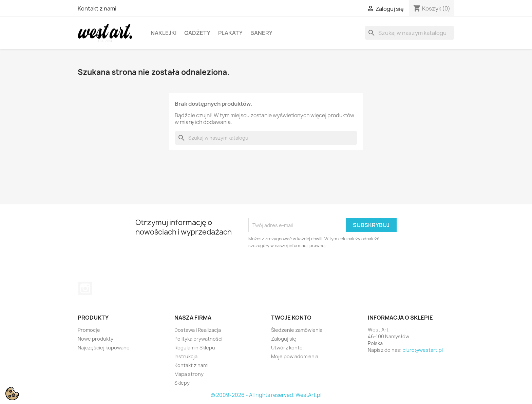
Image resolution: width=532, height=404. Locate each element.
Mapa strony (189, 374)
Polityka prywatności (198, 339)
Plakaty (230, 33)
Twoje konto (291, 318)
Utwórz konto (287, 348)
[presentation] (305, 268)
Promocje (89, 330)
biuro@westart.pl (423, 350)
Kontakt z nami (97, 8)
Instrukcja (186, 356)
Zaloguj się (284, 339)
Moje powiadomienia (295, 356)
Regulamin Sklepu (195, 348)
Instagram (85, 288)
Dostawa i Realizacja (198, 330)
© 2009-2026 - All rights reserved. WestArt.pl (266, 395)
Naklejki (164, 33)
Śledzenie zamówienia (297, 330)
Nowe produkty (96, 339)
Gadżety (197, 33)
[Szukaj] (410, 33)
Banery (261, 33)
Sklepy (182, 383)
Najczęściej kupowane (104, 348)
